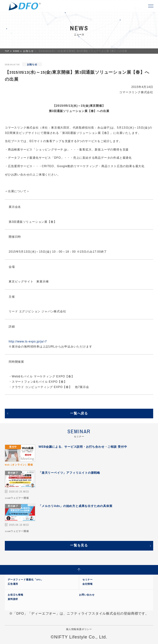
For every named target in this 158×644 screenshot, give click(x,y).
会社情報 (88, 584)
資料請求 (13, 599)
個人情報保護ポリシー (79, 629)
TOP (7, 51)
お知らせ (29, 51)
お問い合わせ (87, 595)
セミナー (88, 580)
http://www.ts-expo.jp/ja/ (26, 342)
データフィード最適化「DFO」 (26, 580)
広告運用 (13, 584)
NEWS (16, 51)
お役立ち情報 (16, 595)
